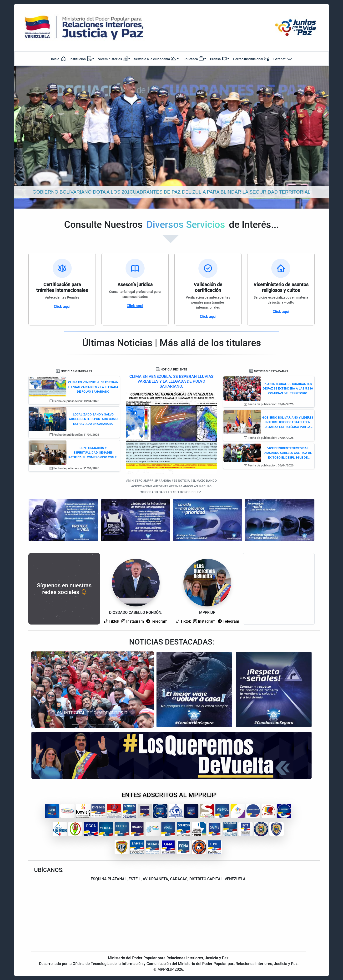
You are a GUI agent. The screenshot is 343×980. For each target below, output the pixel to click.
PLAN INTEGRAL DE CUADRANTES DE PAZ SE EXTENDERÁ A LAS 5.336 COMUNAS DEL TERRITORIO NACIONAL (288, 389)
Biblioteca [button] (193, 59)
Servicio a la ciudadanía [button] (155, 59)
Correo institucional (251, 59)
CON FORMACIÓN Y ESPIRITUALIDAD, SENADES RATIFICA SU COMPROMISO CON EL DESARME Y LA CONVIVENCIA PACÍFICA (93, 453)
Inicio (58, 59)
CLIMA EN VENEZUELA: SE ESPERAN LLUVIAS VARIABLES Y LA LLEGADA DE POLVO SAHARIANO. (171, 381)
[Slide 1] (76, 725)
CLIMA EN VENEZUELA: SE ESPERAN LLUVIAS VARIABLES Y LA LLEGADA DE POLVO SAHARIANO (93, 387)
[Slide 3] (93, 725)
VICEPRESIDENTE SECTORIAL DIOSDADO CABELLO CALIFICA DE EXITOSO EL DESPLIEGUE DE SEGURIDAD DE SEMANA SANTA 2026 (288, 453)
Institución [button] (81, 59)
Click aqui (62, 307)
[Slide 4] (101, 725)
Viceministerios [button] (113, 59)
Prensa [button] (218, 59)
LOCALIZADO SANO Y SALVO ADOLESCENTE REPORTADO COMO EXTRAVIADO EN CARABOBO (93, 419)
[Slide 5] (110, 725)
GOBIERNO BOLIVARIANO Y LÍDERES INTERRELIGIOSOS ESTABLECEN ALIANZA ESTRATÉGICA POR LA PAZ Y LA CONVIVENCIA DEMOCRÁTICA (288, 422)
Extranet (282, 59)
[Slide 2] (84, 725)
